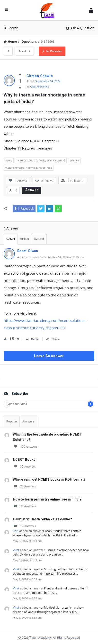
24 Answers (24, 506)
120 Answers (25, 447)
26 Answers (24, 486)
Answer (32, 190)
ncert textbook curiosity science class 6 (41, 160)
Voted (11, 239)
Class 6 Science (40, 86)
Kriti (16, 531)
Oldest (25, 239)
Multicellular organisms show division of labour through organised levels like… (48, 610)
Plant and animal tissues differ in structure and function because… (51, 591)
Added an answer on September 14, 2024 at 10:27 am (51, 257)
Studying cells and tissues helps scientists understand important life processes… (50, 571)
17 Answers (24, 526)
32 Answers (24, 466)
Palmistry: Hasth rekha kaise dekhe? (42, 519)
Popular (12, 421)
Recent (39, 239)
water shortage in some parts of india (29, 168)
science (74, 160)
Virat (16, 550)
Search (11, 28)
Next (24, 51)
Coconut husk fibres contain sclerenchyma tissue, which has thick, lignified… (47, 533)
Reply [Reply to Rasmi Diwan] (32, 339)
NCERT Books (24, 460)
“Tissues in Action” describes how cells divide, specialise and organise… (51, 552)
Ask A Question (80, 28)
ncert (9, 160)
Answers (28, 421)
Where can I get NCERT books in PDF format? (49, 479)
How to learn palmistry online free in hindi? (47, 499)
